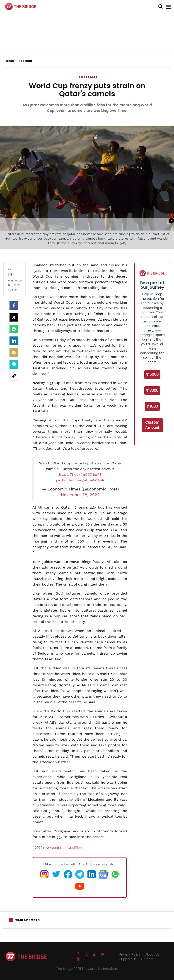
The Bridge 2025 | (70, 969)
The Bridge (87, 864)
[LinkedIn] (14, 341)
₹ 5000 (152, 374)
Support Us (128, 959)
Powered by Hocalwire (101, 969)
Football (87, 77)
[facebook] (14, 305)
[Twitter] (14, 317)
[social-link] (14, 376)
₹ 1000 (152, 406)
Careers (147, 959)
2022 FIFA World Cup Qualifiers (59, 848)
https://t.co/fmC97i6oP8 (80, 474)
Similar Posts (27, 920)
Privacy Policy (130, 954)
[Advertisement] (87, 41)
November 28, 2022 (80, 495)
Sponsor (148, 312)
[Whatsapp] (14, 329)
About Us (152, 954)
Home (11, 61)
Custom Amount (152, 425)
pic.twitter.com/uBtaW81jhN (80, 480)
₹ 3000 (152, 390)
